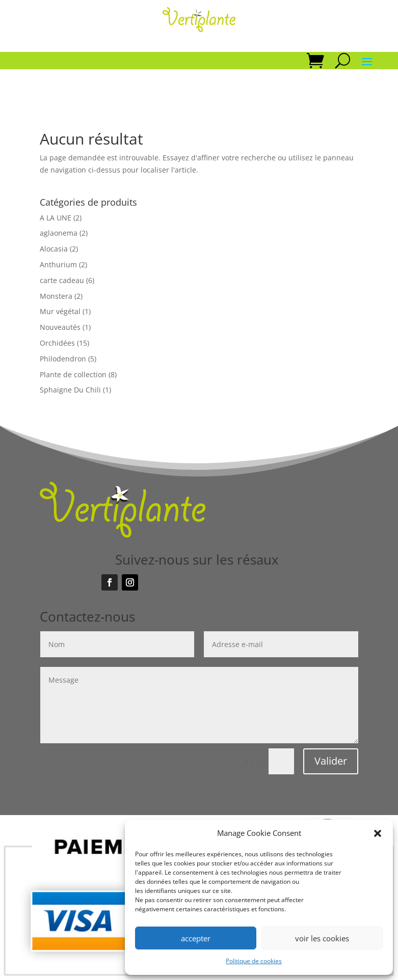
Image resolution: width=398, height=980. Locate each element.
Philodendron (63, 359)
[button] (378, 833)
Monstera (56, 296)
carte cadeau (62, 280)
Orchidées (57, 343)
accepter (196, 938)
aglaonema (59, 233)
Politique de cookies (254, 961)
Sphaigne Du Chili (70, 390)
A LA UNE (56, 218)
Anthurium (58, 264)
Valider (331, 761)
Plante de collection (73, 374)
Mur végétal (60, 311)
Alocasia (54, 249)
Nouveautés (60, 327)
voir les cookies (322, 938)
